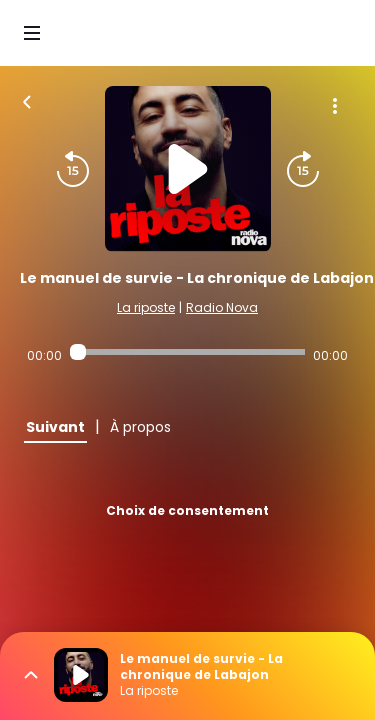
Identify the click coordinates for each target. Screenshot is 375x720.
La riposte (146, 307)
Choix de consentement (187, 510)
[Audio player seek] (187, 352)
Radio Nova (222, 307)
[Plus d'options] (335, 106)
